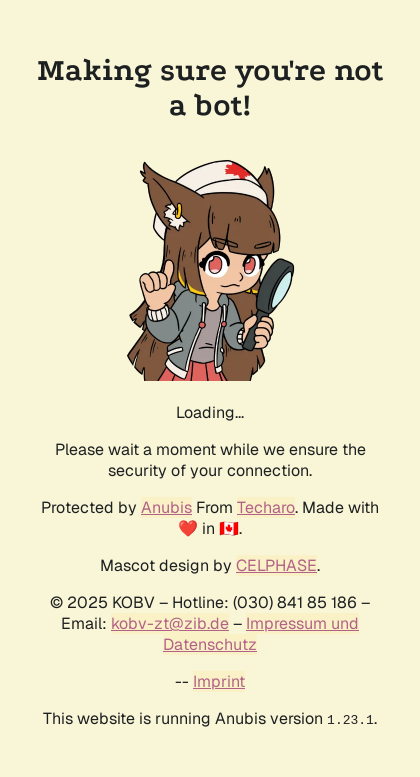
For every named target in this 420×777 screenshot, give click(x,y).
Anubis (166, 507)
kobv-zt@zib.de (170, 623)
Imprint (219, 681)
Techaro (266, 507)
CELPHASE (276, 565)
